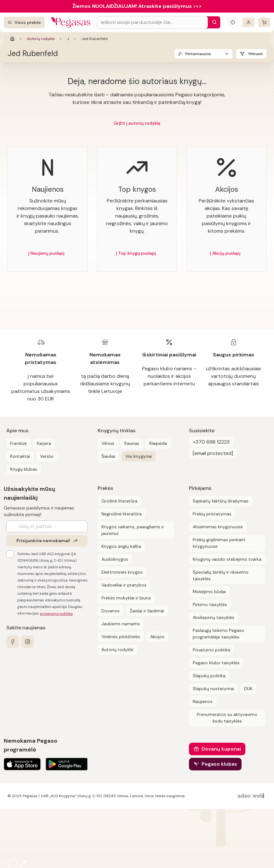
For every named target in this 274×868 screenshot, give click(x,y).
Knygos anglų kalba (121, 546)
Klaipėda (158, 443)
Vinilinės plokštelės (121, 637)
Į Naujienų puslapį (46, 253)
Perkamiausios (198, 54)
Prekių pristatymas (212, 514)
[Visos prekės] (24, 23)
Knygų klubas (24, 469)
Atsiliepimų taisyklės (214, 617)
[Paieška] (213, 22)
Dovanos (111, 611)
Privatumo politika (211, 650)
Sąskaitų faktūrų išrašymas (221, 501)
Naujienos (203, 701)
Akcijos (157, 637)
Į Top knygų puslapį (136, 253)
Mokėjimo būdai (209, 592)
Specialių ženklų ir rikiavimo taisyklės (221, 575)
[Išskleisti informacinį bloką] (233, 22)
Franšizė (18, 443)
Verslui (47, 456)
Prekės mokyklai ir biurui (126, 598)
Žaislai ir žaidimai (147, 611)
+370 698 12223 (211, 442)
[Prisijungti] (248, 22)
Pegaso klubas (219, 764)
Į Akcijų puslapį (225, 253)
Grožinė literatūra (119, 501)
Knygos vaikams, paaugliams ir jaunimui (133, 530)
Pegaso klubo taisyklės (216, 663)
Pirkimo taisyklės (210, 604)
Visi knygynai (139, 456)
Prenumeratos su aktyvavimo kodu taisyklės (227, 718)
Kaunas (132, 443)
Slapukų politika (209, 676)
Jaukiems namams (121, 624)
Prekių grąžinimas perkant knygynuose (219, 543)
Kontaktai (20, 456)
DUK (248, 689)
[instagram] (28, 642)
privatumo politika (56, 614)
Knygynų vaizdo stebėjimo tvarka (227, 559)
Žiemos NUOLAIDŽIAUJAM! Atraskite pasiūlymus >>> (137, 6)
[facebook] (13, 642)
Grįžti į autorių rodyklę (137, 123)
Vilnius (108, 443)
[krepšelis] (264, 22)
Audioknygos (115, 559)
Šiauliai (108, 456)
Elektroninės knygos (122, 572)
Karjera (44, 443)
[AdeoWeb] (252, 796)
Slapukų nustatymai (213, 689)
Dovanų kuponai (221, 749)
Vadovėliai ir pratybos (124, 585)
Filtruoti (256, 54)
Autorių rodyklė (41, 39)
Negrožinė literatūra (122, 514)
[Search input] (152, 22)
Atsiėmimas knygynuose (218, 527)
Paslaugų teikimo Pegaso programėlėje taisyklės (218, 634)
